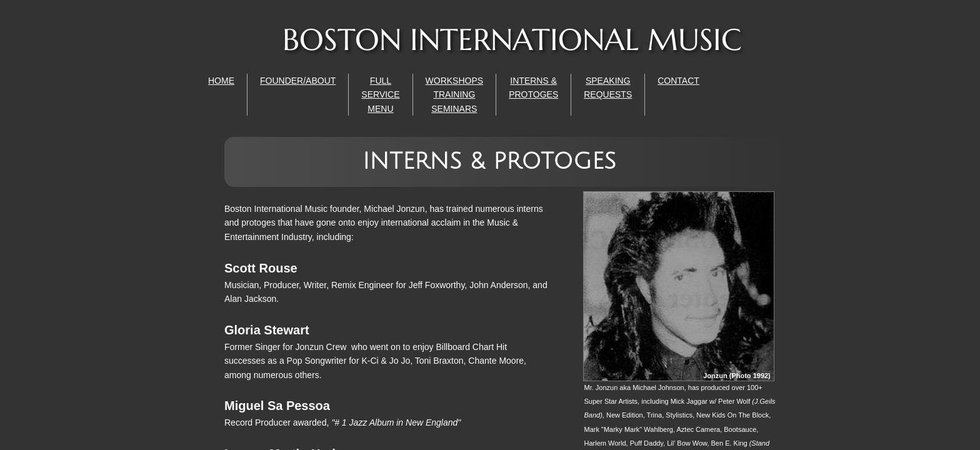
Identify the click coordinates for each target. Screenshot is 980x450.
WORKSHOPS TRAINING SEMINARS (455, 95)
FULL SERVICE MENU (380, 95)
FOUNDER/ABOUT (298, 81)
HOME (221, 81)
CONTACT (678, 81)
